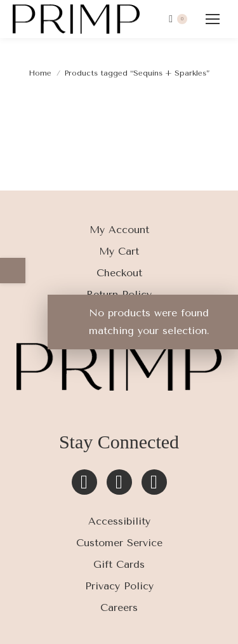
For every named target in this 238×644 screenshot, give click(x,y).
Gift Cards (119, 564)
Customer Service (119, 543)
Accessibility (119, 521)
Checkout (119, 273)
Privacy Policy (119, 586)
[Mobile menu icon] (213, 19)
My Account (119, 230)
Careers (119, 607)
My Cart (119, 251)
